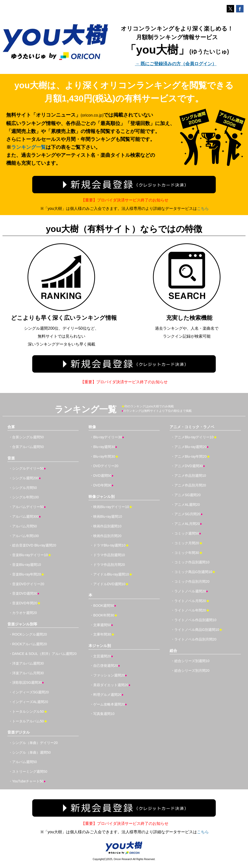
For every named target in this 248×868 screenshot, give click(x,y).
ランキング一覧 (29, 147)
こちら (203, 209)
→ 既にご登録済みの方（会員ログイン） (176, 64)
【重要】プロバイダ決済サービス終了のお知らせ (125, 200)
